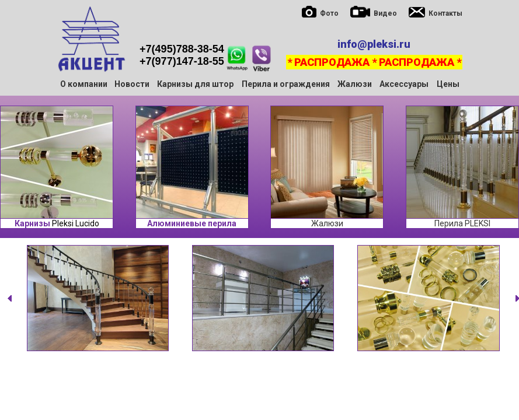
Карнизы (32, 223)
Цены (448, 84)
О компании (84, 84)
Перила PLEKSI (462, 223)
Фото (329, 13)
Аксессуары (404, 84)
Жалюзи (355, 84)
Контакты (445, 13)
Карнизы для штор (195, 84)
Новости (132, 84)
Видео (385, 13)
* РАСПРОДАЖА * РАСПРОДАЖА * (374, 62)
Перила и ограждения (286, 84)
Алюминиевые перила (192, 223)
